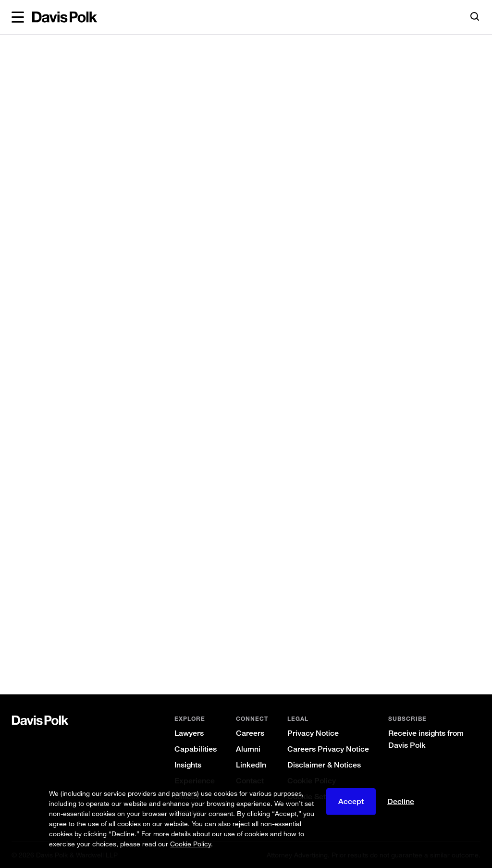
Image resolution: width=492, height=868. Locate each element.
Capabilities (196, 749)
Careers (250, 733)
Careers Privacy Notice (328, 749)
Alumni (248, 749)
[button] (18, 17)
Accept (351, 801)
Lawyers (189, 733)
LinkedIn (251, 765)
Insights (188, 765)
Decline (401, 801)
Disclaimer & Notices (324, 765)
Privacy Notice (313, 733)
